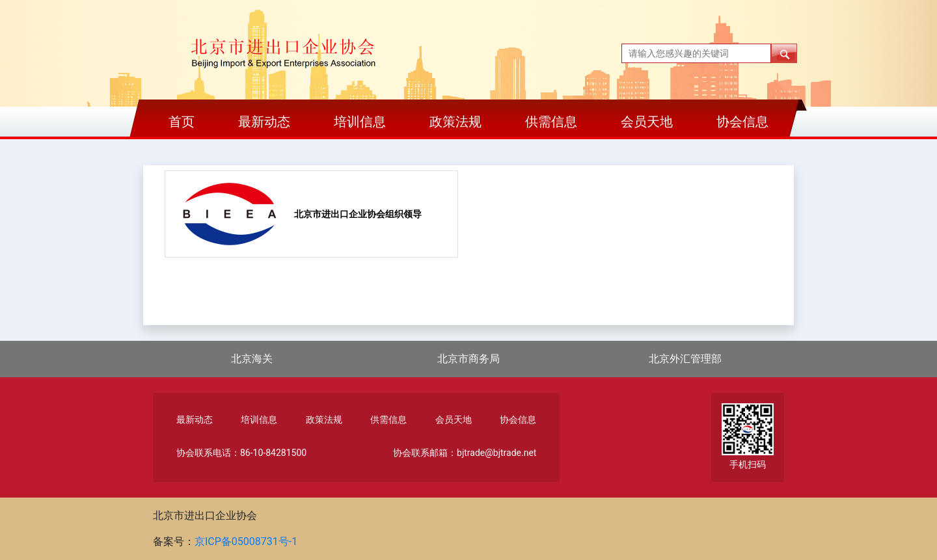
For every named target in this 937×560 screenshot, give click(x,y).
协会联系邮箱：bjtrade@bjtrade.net (465, 453)
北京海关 (252, 359)
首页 (182, 122)
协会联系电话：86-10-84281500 (241, 453)
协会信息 (742, 122)
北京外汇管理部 (685, 359)
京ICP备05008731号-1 (246, 541)
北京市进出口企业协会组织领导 (358, 214)
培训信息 (360, 122)
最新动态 (264, 122)
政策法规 (455, 122)
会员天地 (647, 122)
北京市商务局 (468, 359)
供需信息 (551, 122)
